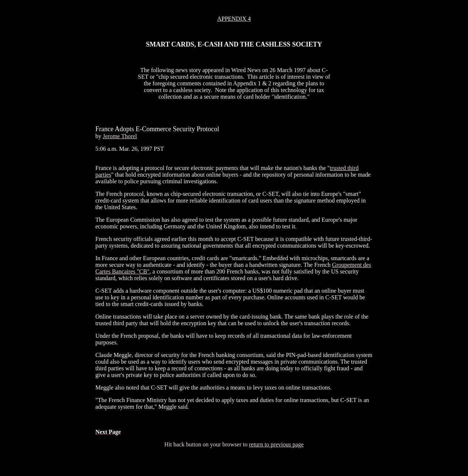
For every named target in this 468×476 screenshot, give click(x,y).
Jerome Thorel (120, 136)
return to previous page (276, 444)
